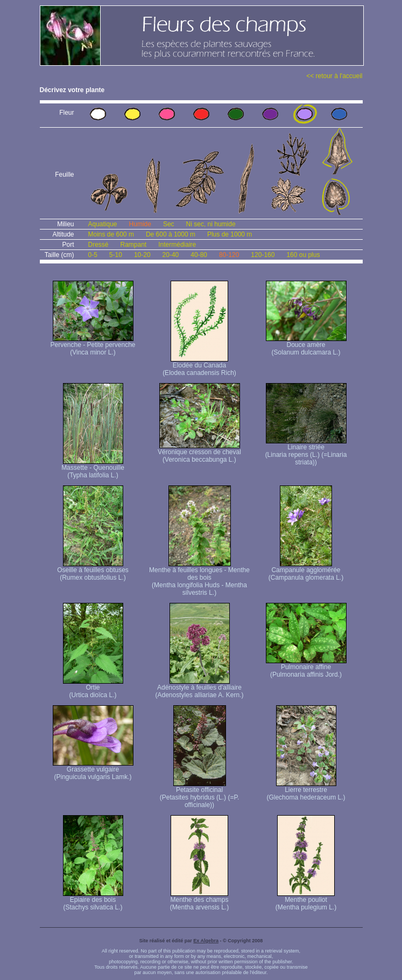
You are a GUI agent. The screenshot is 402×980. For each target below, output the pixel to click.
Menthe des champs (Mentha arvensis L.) (199, 901)
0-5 (93, 255)
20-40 (171, 255)
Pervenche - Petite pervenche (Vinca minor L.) (93, 346)
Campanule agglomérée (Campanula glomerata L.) (306, 571)
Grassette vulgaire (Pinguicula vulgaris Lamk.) (93, 770)
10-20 (142, 255)
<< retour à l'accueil (334, 76)
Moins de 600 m (111, 234)
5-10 (116, 255)
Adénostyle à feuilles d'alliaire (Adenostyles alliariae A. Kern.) (199, 688)
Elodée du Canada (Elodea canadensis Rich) (199, 366)
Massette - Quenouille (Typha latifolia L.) (93, 468)
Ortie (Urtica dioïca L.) (93, 688)
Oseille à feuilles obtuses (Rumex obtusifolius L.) (93, 571)
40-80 (199, 255)
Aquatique (103, 224)
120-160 (263, 255)
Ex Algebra (206, 941)
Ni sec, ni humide (211, 224)
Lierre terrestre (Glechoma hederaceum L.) (306, 791)
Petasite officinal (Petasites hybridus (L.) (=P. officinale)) (200, 794)
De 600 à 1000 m (171, 234)
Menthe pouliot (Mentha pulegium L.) (306, 901)
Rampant (134, 245)
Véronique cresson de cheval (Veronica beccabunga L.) (199, 453)
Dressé (98, 245)
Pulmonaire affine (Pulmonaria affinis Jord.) (306, 668)
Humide (140, 224)
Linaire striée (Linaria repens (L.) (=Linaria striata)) (306, 452)
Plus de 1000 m (230, 234)
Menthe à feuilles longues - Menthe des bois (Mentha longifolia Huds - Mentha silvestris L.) (199, 578)
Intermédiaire (177, 245)
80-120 (229, 255)
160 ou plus (303, 255)
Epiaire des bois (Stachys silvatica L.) (93, 901)
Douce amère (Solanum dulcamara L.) (306, 346)
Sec (169, 224)
